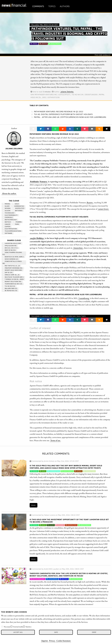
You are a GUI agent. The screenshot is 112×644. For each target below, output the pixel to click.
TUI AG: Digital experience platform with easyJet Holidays (63, 114)
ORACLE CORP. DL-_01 (11, 275)
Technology (9, 213)
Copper (7, 227)
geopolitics (19, 208)
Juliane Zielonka (67, 92)
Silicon (7, 211)
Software (8, 233)
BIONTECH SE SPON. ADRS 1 (13, 257)
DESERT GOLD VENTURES (13, 270)
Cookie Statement (63, 641)
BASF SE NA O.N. (9, 250)
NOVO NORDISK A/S (11, 259)
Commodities (18, 206)
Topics (52, 6)
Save (56, 632)
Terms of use (55, 440)
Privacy (52, 641)
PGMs (16, 224)
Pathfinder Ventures (39, 181)
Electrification (10, 229)
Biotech (7, 222)
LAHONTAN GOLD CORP (12, 243)
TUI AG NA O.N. (9, 286)
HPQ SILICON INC (10, 246)
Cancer (7, 224)
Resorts (90, 202)
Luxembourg (84, 298)
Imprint (45, 641)
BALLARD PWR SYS (10, 288)
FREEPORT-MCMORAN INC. (13, 268)
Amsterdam (78, 248)
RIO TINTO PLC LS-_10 (11, 266)
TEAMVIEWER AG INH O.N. (13, 284)
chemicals (8, 217)
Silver (6, 206)
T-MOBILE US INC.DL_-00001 (13, 279)
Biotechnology (10, 220)
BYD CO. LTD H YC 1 (11, 248)
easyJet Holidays (37, 238)
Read (33, 505)
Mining (7, 204)
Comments (38, 6)
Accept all (18, 632)
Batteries (18, 211)
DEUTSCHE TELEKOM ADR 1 (13, 277)
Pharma (18, 222)
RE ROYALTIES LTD (10, 291)
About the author (9, 193)
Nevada (7, 208)
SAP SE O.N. (8, 273)
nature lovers (103, 209)
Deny (94, 632)
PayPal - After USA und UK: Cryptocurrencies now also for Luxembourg (70, 117)
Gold (16, 204)
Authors (65, 6)
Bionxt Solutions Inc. (12, 282)
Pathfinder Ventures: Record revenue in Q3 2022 (59, 112)
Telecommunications (12, 231)
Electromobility (10, 215)
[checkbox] (2, 627)
